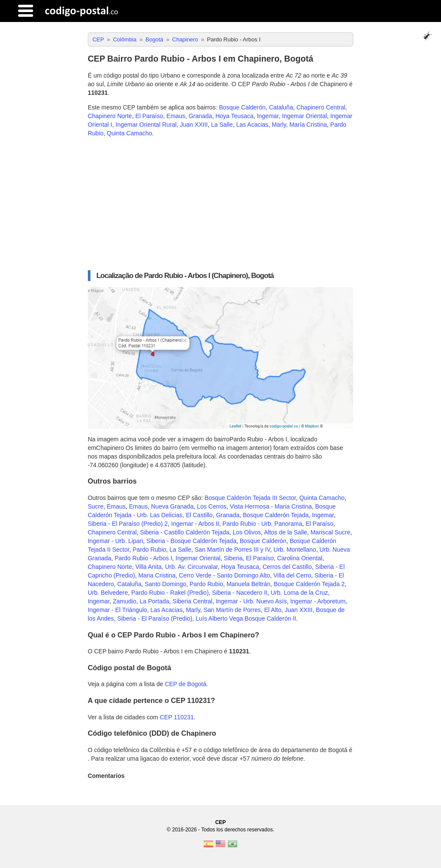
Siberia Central (193, 601)
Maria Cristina (157, 575)
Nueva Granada (172, 506)
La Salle (222, 125)
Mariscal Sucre (331, 532)
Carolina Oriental (300, 558)
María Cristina (308, 125)
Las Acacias (252, 125)
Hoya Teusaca (234, 116)
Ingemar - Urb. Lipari (115, 541)
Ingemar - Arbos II (195, 524)
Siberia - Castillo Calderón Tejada (185, 532)
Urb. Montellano (295, 550)
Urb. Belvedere (108, 593)
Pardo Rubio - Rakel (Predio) (170, 593)
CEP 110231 (177, 717)
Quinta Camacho (129, 133)
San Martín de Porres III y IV (232, 550)
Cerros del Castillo (287, 567)
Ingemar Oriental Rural (146, 125)
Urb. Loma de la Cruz (300, 593)
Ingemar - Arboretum (318, 601)
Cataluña (281, 107)
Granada (200, 116)
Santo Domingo (166, 584)
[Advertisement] (221, 204)
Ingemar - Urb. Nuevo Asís (251, 601)
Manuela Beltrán (248, 584)
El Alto (273, 610)
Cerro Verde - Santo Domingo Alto (224, 575)
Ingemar (268, 116)
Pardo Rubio (149, 550)
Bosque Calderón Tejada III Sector (250, 498)
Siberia (233, 558)
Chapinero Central (321, 107)
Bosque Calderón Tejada (276, 515)
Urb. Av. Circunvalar (191, 567)
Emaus (176, 116)
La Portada (154, 601)
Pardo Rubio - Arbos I (143, 558)
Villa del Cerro (292, 575)
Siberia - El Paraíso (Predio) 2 (128, 524)
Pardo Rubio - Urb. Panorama (262, 524)
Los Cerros (211, 506)
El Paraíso (149, 116)
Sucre (96, 506)
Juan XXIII (194, 125)
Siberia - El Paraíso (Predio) (155, 618)
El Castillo (199, 515)
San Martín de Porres (232, 610)
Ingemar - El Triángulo (118, 610)
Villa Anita (148, 567)
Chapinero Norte (110, 116)
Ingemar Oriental (304, 116)
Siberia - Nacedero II (239, 593)
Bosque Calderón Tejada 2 (309, 584)
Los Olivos (247, 532)
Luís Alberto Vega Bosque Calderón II (246, 618)
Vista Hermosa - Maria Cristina (271, 506)
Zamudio (124, 601)
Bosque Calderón (242, 107)
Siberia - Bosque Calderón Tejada (191, 541)
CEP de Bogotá (186, 684)
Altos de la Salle (286, 532)
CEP (221, 822)
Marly (279, 125)
